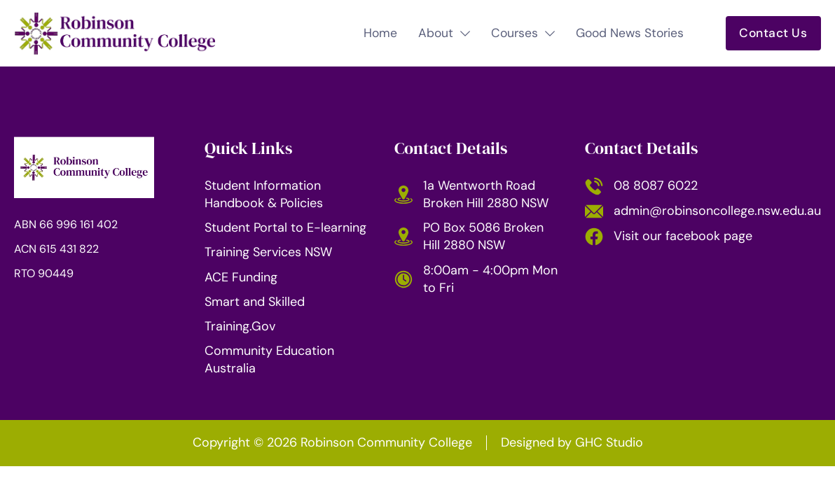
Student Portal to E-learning (285, 227)
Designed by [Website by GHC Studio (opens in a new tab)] (572, 442)
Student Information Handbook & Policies (264, 194)
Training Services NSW (268, 252)
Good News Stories (630, 34)
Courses (515, 34)
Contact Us (773, 33)
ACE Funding (241, 277)
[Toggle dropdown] (465, 34)
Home (380, 34)
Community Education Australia (269, 359)
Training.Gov (240, 326)
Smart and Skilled (255, 302)
